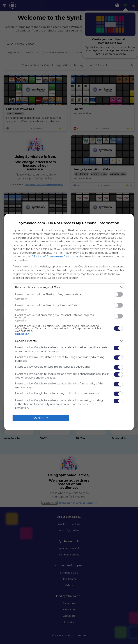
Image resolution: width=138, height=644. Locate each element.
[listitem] (69, 287)
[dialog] (69, 322)
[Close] (127, 221)
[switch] (118, 294)
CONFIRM (41, 418)
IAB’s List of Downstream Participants (55, 257)
